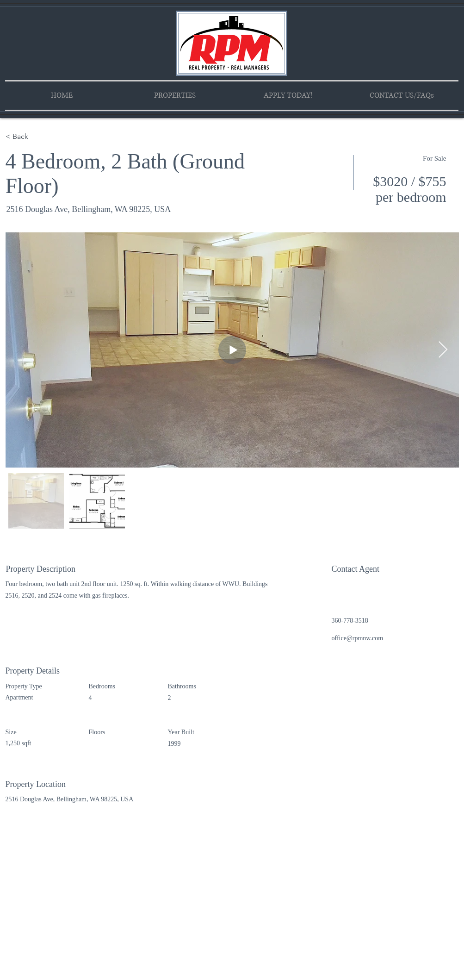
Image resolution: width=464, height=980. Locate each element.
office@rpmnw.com (358, 638)
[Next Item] (443, 350)
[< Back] (38, 137)
